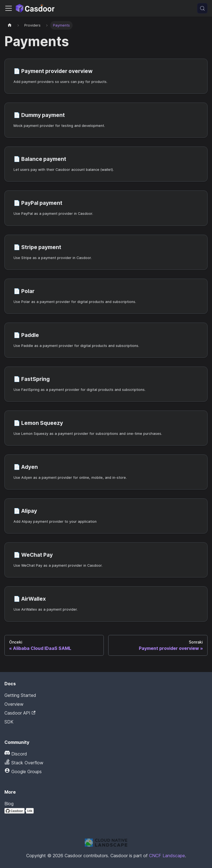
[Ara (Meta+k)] (202, 8)
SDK (9, 722)
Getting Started (20, 695)
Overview (14, 704)
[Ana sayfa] (10, 25)
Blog (9, 804)
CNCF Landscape (167, 856)
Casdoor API (20, 713)
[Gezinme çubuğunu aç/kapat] (9, 8)
